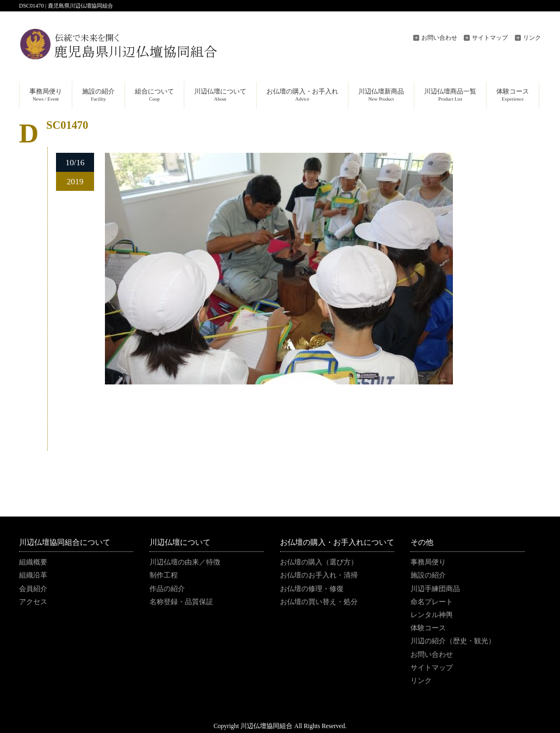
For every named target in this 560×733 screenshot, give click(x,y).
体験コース (428, 628)
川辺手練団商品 (435, 589)
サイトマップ (490, 38)
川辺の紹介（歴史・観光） (453, 641)
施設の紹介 (428, 575)
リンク (532, 38)
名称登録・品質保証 (181, 602)
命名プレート (432, 602)
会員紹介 (33, 589)
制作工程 (164, 575)
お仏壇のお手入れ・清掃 (319, 575)
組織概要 (33, 562)
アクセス (33, 602)
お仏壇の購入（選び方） (319, 562)
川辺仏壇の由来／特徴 (185, 562)
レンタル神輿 (432, 615)
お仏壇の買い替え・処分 (319, 602)
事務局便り (428, 562)
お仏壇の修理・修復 (312, 589)
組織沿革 (33, 575)
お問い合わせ (439, 38)
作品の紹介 (167, 589)
